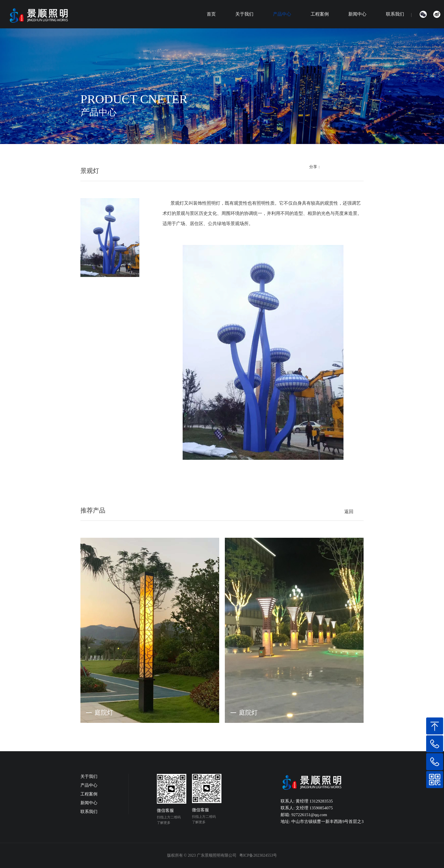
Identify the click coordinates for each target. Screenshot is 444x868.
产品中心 (282, 14)
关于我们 (244, 14)
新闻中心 (357, 14)
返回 (349, 512)
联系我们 (395, 14)
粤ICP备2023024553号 (258, 855)
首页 (211, 14)
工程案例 (320, 14)
